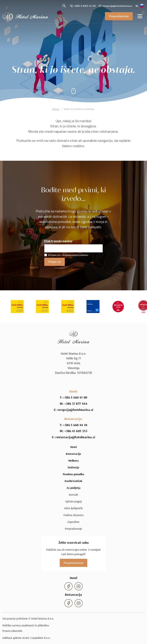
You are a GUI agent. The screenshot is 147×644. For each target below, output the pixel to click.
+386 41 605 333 (76, 431)
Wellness (73, 461)
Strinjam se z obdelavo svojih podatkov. (68, 255)
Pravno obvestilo (12, 631)
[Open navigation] (140, 16)
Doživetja (73, 467)
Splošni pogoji (74, 501)
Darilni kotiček (73, 481)
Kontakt (73, 495)
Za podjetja (74, 488)
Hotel (73, 447)
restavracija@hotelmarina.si (75, 437)
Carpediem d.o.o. (41, 638)
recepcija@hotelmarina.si (75, 410)
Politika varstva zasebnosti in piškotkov (26, 625)
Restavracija (73, 454)
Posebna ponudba (73, 474)
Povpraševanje (119, 16)
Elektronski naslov (58, 241)
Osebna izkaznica (73, 515)
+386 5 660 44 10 (75, 425)
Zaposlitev (73, 522)
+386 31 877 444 (76, 404)
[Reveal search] (64, 6)
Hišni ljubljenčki (74, 508)
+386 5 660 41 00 (75, 397)
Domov (56, 109)
